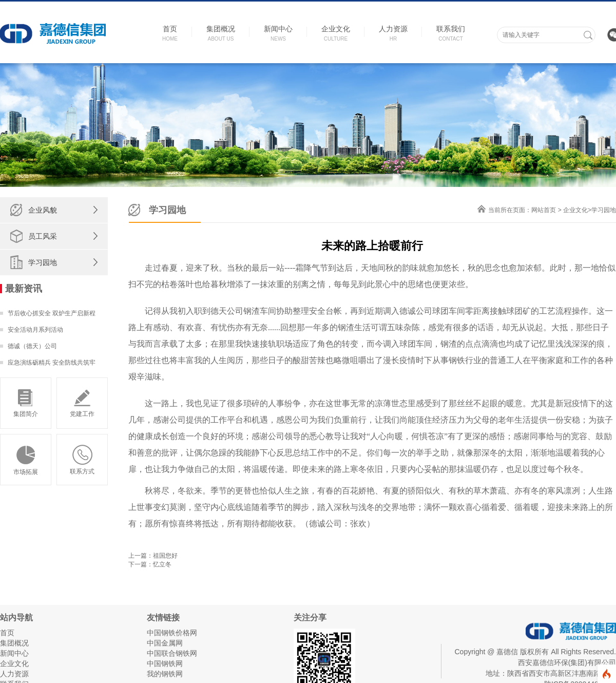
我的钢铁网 (165, 674)
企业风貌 (43, 210)
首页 (7, 633)
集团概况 (14, 643)
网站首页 (544, 210)
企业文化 (575, 210)
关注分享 (310, 618)
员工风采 (43, 236)
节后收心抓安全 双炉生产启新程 (52, 313)
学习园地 (43, 262)
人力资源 (14, 674)
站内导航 (16, 618)
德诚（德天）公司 (32, 346)
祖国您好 (165, 556)
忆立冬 (162, 564)
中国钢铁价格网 (172, 633)
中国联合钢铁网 (172, 653)
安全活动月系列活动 (35, 330)
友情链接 (163, 618)
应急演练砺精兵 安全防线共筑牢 (52, 363)
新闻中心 (14, 653)
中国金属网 (165, 643)
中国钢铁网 (165, 663)
